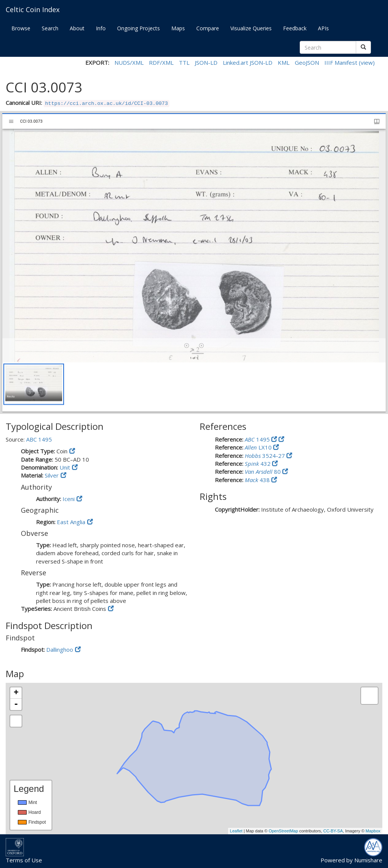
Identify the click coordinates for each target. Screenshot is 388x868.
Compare (208, 28)
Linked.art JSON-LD (248, 62)
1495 (258, 439)
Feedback (295, 28)
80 (264, 471)
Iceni (69, 499)
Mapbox (373, 831)
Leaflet (236, 831)
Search (50, 28)
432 (258, 464)
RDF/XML (161, 62)
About (77, 28)
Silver (52, 475)
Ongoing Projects (138, 28)
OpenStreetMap (283, 831)
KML (284, 62)
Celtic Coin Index (33, 9)
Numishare (368, 860)
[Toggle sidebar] (11, 121)
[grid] (194, 387)
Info (101, 28)
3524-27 (266, 456)
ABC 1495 (39, 439)
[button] (34, 384)
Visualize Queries (251, 28)
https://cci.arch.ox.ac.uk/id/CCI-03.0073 (106, 104)
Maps (178, 28)
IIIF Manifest (341, 62)
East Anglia (71, 522)
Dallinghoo (60, 649)
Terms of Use (24, 860)
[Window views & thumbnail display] (377, 121)
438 (258, 480)
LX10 (259, 447)
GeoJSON (307, 62)
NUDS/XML (129, 62)
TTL (184, 62)
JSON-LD (206, 62)
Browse (21, 28)
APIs (323, 28)
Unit (65, 467)
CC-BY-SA (333, 831)
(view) (367, 62)
